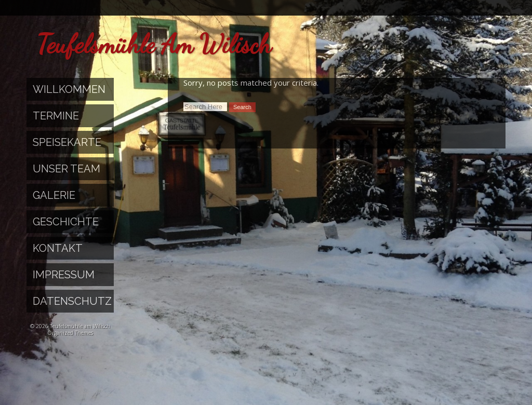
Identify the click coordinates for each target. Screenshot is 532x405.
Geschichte (66, 222)
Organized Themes (70, 333)
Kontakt (58, 248)
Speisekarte (67, 142)
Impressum (64, 275)
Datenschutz (72, 301)
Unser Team (66, 169)
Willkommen (69, 89)
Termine (56, 116)
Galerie (54, 195)
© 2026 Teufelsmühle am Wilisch (70, 326)
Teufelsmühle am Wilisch (154, 44)
